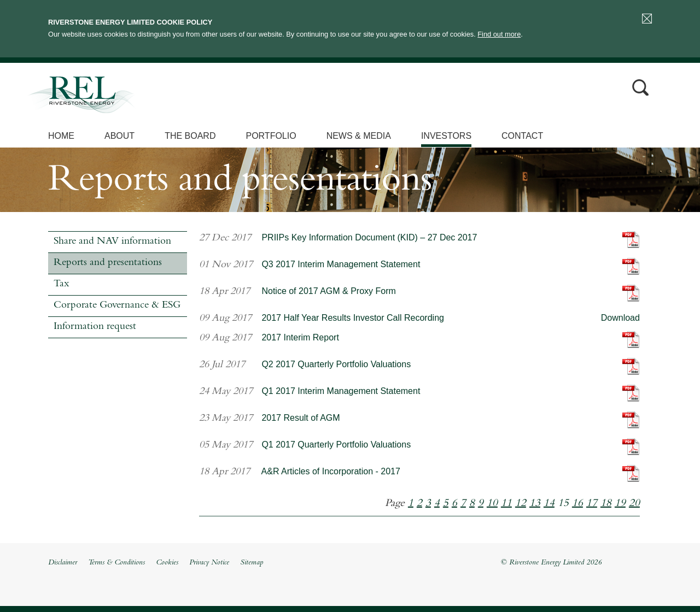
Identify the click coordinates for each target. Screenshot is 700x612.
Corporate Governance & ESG (117, 306)
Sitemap (252, 563)
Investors (446, 136)
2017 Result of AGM (301, 418)
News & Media (359, 136)
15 (563, 504)
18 (606, 504)
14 (549, 504)
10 (492, 504)
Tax (61, 284)
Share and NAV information (112, 242)
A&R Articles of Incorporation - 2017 (331, 471)
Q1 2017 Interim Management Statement (341, 391)
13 (535, 504)
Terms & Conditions (116, 563)
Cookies (167, 563)
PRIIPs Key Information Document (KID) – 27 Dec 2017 (369, 237)
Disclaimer (63, 563)
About (119, 136)
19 (620, 504)
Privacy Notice (209, 563)
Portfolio (271, 136)
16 (577, 504)
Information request (95, 327)
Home (61, 136)
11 (506, 504)
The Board (190, 136)
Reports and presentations (108, 263)
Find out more (499, 34)
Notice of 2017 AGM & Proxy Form (328, 291)
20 (634, 504)
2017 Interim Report (300, 337)
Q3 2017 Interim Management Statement (341, 264)
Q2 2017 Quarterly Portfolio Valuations (336, 364)
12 (521, 504)
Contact (522, 136)
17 (592, 504)
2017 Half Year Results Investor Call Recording (353, 318)
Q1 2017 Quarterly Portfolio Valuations (336, 445)
